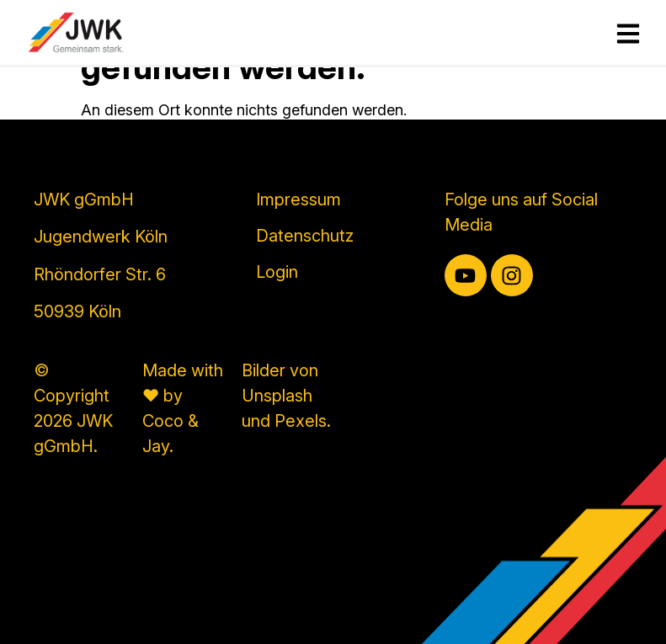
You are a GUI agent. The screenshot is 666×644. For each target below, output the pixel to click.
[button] (37, 607)
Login (277, 272)
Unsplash (277, 396)
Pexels (301, 421)
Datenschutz (305, 236)
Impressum (298, 200)
